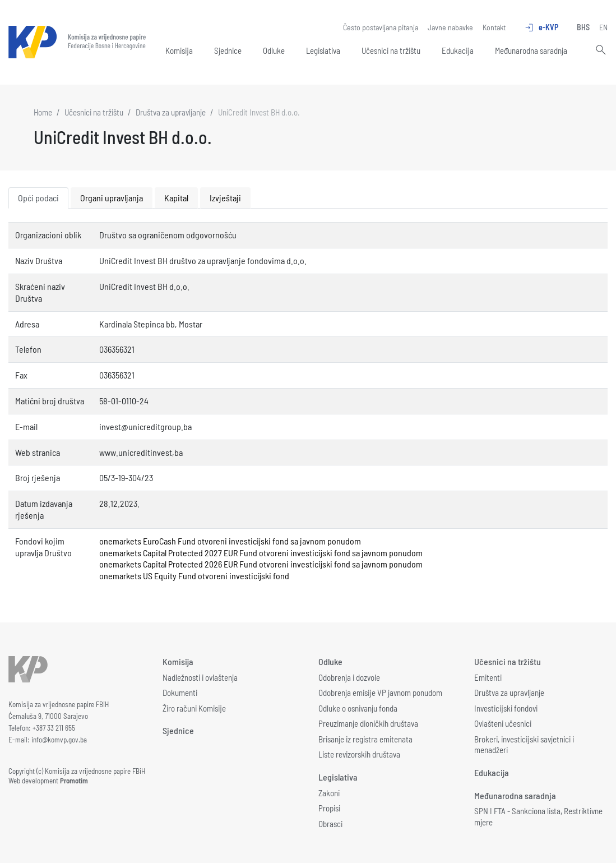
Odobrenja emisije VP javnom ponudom (380, 693)
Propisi (329, 808)
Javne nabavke (450, 27)
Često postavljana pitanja (381, 27)
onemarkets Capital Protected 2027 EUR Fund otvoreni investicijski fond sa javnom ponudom (261, 553)
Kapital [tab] (176, 198)
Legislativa (323, 50)
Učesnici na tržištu (391, 50)
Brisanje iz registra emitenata (365, 739)
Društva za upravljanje (171, 112)
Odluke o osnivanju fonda (358, 708)
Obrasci (330, 824)
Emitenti (488, 677)
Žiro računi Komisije (194, 708)
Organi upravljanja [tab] (112, 198)
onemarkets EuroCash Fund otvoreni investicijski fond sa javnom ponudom (230, 541)
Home (43, 112)
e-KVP (541, 27)
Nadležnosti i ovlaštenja (200, 677)
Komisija (179, 50)
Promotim (74, 781)
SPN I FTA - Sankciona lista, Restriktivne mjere (538, 816)
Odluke (274, 50)
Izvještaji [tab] (225, 198)
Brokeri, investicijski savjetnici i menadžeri (524, 745)
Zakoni (329, 793)
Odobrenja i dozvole (349, 677)
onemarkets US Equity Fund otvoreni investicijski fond (194, 576)
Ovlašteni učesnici (503, 723)
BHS (583, 27)
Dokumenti (180, 693)
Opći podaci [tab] (38, 198)
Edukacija (458, 50)
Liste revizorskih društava (359, 754)
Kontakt (494, 27)
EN (603, 27)
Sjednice (228, 50)
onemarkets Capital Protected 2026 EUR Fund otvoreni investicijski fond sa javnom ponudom (261, 564)
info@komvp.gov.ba (59, 740)
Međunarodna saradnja (531, 50)
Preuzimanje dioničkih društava (368, 723)
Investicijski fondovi (506, 708)
